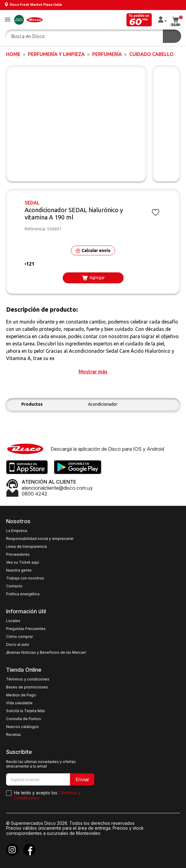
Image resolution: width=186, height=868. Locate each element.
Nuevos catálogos (23, 727)
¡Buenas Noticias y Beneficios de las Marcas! (46, 653)
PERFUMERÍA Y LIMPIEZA (56, 54)
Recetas (14, 735)
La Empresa (17, 531)
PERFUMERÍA (107, 54)
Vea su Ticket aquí (23, 562)
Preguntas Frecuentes (26, 629)
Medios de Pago (21, 695)
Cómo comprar (19, 637)
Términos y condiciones (28, 679)
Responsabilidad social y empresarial (40, 539)
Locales (13, 621)
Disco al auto (18, 645)
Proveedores (18, 555)
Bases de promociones (27, 687)
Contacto (14, 586)
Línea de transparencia (26, 547)
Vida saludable (19, 703)
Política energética (23, 594)
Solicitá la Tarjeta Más (26, 711)
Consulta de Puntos (24, 719)
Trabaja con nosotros (25, 578)
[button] (8, 20)
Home (13, 54)
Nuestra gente (19, 570)
